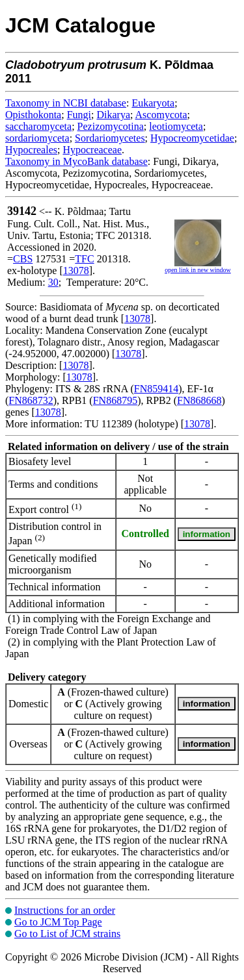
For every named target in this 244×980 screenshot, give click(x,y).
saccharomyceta (38, 126)
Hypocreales (31, 150)
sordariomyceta (37, 138)
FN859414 (156, 389)
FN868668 (199, 400)
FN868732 (31, 400)
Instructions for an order (65, 910)
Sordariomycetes (110, 138)
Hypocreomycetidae (192, 138)
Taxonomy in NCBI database (66, 103)
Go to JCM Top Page (58, 922)
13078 (76, 270)
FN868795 (115, 400)
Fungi (79, 115)
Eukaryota (153, 103)
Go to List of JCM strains (67, 934)
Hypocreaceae (92, 150)
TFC (84, 259)
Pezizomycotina (111, 126)
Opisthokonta (33, 115)
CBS (23, 259)
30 (53, 282)
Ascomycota (161, 115)
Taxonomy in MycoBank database (76, 161)
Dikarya (113, 115)
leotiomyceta (176, 126)
